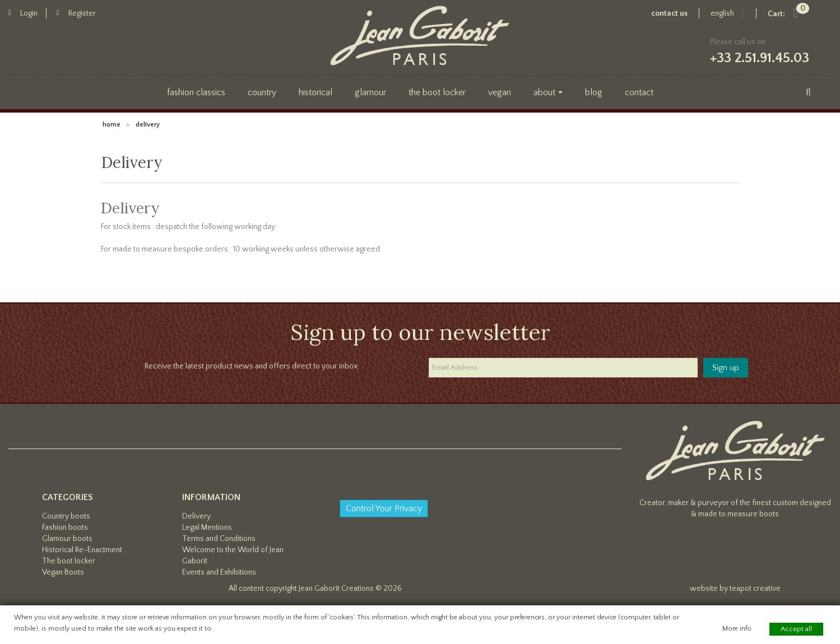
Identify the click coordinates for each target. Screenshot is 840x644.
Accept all (796, 629)
